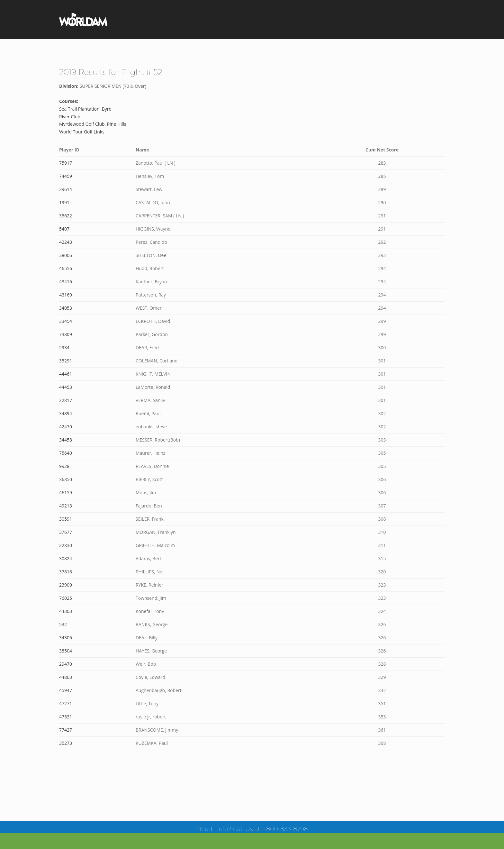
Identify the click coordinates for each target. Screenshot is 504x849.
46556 (66, 268)
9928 (64, 466)
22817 (66, 400)
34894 (66, 413)
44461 (66, 374)
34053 (66, 308)
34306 (66, 638)
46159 (66, 493)
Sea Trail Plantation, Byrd (85, 109)
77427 (66, 730)
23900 (66, 585)
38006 (66, 255)
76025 (66, 598)
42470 (66, 427)
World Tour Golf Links (82, 132)
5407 (64, 229)
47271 (66, 703)
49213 (66, 506)
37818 (66, 572)
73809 (66, 334)
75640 (66, 453)
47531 (66, 717)
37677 (66, 532)
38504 (66, 651)
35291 (66, 361)
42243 (66, 242)
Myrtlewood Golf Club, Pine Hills (93, 124)
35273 (66, 743)
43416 (66, 282)
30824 (66, 558)
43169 (66, 295)
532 (63, 624)
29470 (66, 664)
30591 (66, 519)
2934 (64, 347)
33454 (66, 321)
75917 (66, 163)
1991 (64, 202)
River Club (70, 117)
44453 (66, 387)
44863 (66, 677)
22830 (66, 545)
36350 (66, 479)
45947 (66, 690)
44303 (66, 611)
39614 (66, 189)
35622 (66, 216)
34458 (66, 440)
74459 (66, 176)
